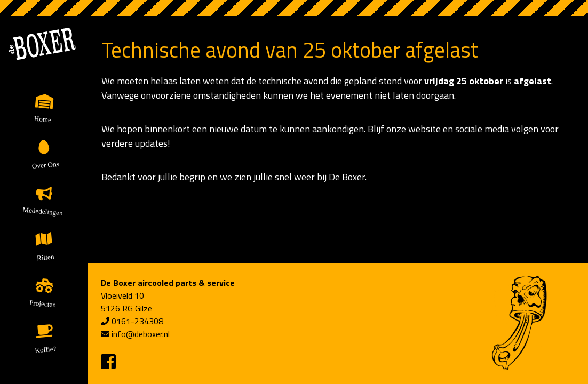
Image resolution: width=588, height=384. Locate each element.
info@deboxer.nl (141, 334)
